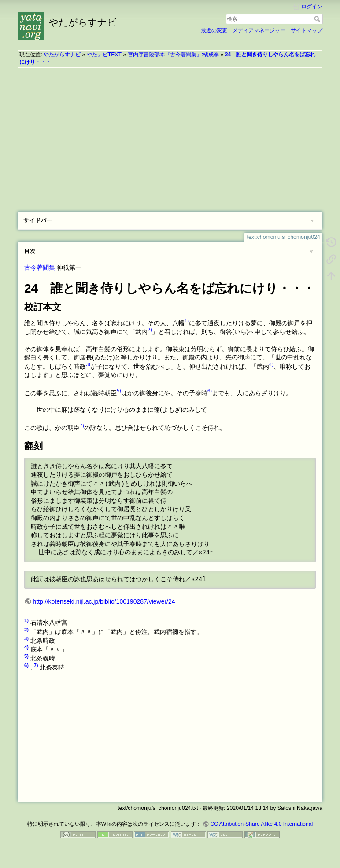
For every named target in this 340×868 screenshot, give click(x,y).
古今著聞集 (40, 267)
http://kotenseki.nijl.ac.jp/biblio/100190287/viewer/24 (104, 601)
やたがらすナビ (62, 55)
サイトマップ (307, 30)
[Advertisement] (170, 136)
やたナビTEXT (104, 55)
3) (88, 364)
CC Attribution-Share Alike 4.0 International (261, 824)
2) (150, 330)
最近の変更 (214, 30)
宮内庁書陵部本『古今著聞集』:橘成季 (173, 55)
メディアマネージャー (259, 30)
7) (82, 425)
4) (271, 364)
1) (187, 321)
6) (210, 391)
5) (119, 391)
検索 (318, 19)
